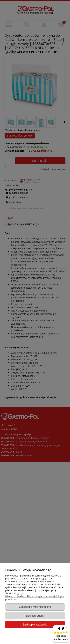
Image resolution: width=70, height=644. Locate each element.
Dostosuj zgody (35, 616)
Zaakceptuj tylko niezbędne (35, 607)
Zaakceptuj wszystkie (35, 624)
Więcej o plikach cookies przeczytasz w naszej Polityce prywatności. (35, 598)
